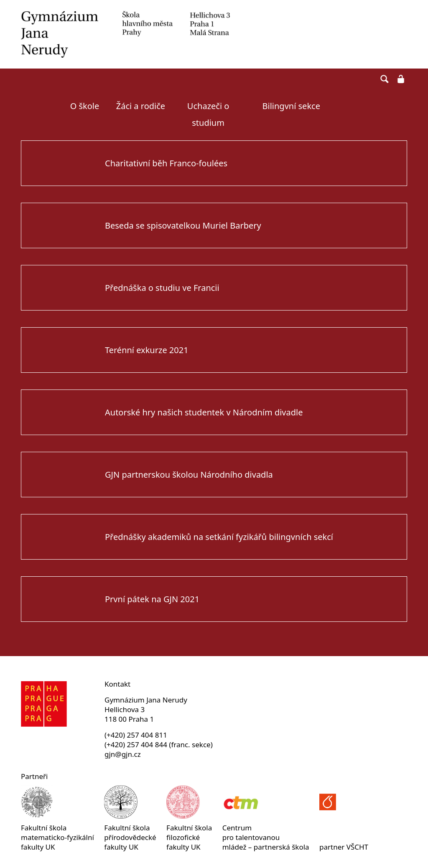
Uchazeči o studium (208, 112)
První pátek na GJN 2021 (152, 599)
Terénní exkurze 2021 (147, 350)
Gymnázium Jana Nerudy (125, 34)
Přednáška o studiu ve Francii (162, 288)
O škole (85, 106)
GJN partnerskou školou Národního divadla (189, 475)
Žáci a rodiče (141, 106)
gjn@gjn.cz (123, 754)
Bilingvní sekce (291, 106)
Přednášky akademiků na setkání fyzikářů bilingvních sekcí (219, 537)
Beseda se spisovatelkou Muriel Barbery (183, 225)
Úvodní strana (40, 106)
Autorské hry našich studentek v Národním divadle (204, 412)
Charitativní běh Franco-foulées (166, 163)
